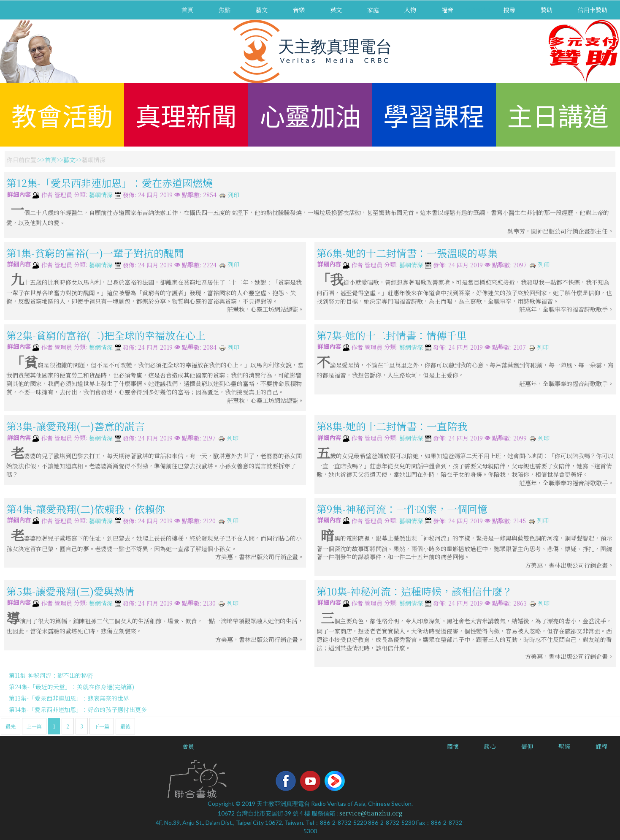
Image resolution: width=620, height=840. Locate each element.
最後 (125, 726)
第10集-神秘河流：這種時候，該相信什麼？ (414, 591)
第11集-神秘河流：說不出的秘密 (51, 675)
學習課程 (434, 115)
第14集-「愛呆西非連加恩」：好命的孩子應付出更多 (78, 710)
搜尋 (509, 10)
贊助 (547, 10)
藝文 (262, 10)
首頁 (187, 10)
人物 (410, 10)
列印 (229, 195)
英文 (336, 10)
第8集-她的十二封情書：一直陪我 (392, 426)
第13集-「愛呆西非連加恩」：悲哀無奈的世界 (69, 698)
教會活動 (62, 115)
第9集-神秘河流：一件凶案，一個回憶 (402, 509)
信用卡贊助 (593, 10)
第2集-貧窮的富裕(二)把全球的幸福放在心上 (106, 335)
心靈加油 (310, 115)
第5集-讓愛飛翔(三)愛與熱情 (70, 591)
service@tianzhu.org (371, 813)
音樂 (299, 10)
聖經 (564, 746)
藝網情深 (101, 195)
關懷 (453, 746)
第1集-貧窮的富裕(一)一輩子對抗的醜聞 (95, 253)
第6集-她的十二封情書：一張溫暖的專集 (407, 253)
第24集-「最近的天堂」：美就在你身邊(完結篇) (72, 687)
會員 (188, 746)
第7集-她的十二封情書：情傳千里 (392, 335)
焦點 (225, 10)
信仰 (527, 746)
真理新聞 (186, 115)
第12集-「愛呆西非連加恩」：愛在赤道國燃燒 (110, 183)
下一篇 (102, 726)
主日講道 (558, 115)
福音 (447, 10)
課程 (601, 746)
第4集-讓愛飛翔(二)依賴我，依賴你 (86, 509)
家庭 (373, 10)
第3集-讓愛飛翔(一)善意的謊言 (76, 426)
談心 (490, 746)
